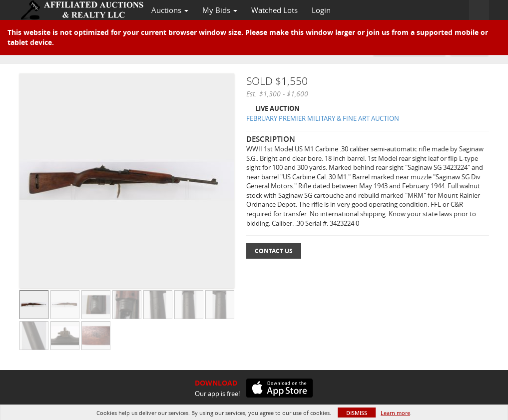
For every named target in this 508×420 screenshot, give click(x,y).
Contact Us (274, 251)
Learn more (395, 413)
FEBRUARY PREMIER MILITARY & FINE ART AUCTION (323, 118)
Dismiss (357, 413)
